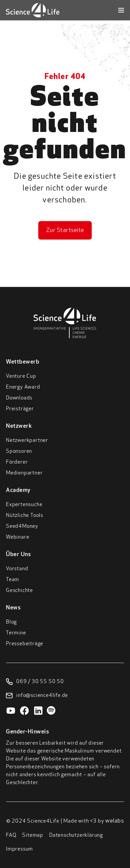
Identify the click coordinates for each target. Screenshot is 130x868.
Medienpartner (24, 473)
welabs (114, 821)
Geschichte (19, 591)
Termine (16, 633)
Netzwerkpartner (27, 441)
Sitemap (33, 835)
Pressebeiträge (25, 644)
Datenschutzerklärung (76, 835)
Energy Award (23, 387)
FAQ (11, 835)
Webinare (17, 537)
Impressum (19, 849)
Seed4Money (22, 526)
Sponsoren (19, 451)
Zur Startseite (65, 230)
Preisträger (20, 409)
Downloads (19, 398)
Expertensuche (24, 505)
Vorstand (17, 569)
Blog (11, 622)
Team (13, 580)
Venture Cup (21, 376)
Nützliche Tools (25, 516)
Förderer (17, 462)
